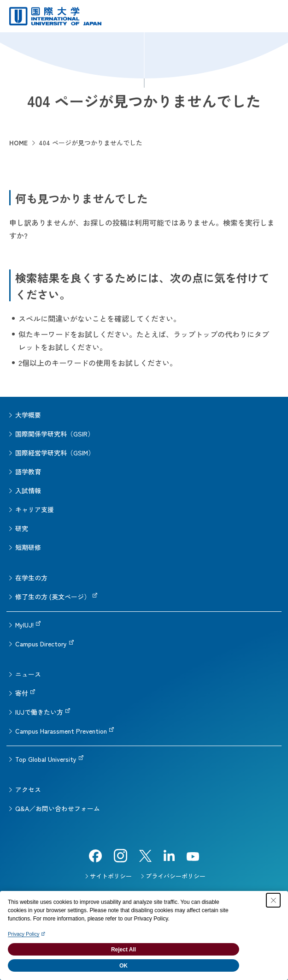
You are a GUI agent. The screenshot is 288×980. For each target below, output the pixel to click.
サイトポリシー (111, 876)
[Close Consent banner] (273, 900)
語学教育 (28, 472)
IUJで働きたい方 (39, 712)
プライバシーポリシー (176, 876)
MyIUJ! (24, 625)
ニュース (28, 674)
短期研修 (28, 547)
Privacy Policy (24, 934)
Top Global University (46, 759)
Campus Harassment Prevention (61, 731)
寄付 (22, 693)
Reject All (123, 950)
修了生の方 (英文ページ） (53, 597)
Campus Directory (41, 644)
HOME (18, 143)
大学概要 (28, 415)
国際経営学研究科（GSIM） (55, 453)
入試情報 (28, 490)
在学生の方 (31, 578)
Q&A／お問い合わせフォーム (58, 808)
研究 (22, 528)
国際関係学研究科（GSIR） (55, 434)
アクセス (28, 789)
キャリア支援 (35, 509)
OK (123, 966)
